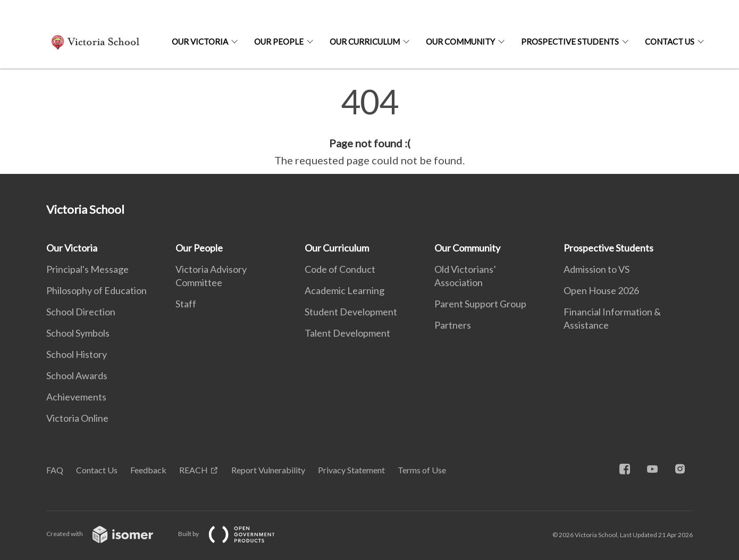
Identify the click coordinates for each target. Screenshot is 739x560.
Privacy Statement (351, 470)
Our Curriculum (365, 41)
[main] (369, 127)
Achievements (76, 397)
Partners (453, 325)
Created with (108, 534)
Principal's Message (87, 269)
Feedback (148, 470)
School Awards (77, 375)
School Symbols (78, 333)
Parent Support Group (480, 304)
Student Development (351, 312)
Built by (235, 534)
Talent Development (347, 333)
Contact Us (670, 41)
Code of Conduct (340, 269)
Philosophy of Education (96, 290)
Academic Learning (345, 290)
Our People (279, 41)
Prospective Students (570, 41)
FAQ (55, 470)
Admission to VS (597, 269)
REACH (194, 470)
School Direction (81, 312)
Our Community (460, 41)
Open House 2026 (601, 290)
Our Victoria (200, 41)
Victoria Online (77, 418)
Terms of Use (422, 470)
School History (77, 354)
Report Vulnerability (268, 470)
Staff (186, 304)
